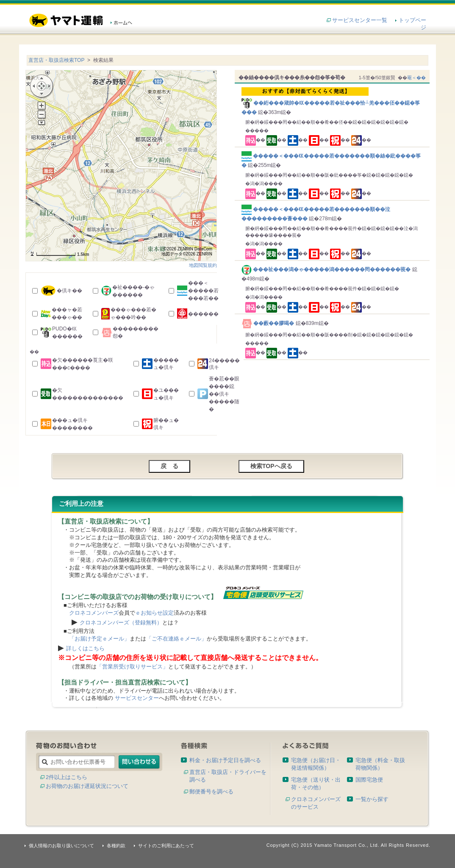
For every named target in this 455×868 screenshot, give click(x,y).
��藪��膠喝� (269, 323)
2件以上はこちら (67, 777)
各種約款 (116, 846)
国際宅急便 (369, 780)
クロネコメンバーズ (94, 613)
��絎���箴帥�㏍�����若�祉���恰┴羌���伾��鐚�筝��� (334, 101)
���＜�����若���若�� (203, 291)
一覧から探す (372, 799)
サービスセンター (137, 698)
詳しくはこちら (85, 648)
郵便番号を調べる (211, 792)
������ (203, 314)
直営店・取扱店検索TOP (56, 60)
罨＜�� (416, 78)
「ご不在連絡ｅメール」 (176, 639)
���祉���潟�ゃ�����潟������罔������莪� (327, 269)
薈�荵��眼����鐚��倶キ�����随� (224, 394)
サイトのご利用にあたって (166, 846)
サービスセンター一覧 (360, 20)
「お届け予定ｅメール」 (99, 639)
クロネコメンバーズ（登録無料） (121, 623)
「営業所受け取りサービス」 (132, 667)
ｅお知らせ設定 (154, 613)
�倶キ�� (69, 291)
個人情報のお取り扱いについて (61, 846)
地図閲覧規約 (203, 265)
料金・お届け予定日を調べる (225, 760)
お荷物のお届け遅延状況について (87, 786)
